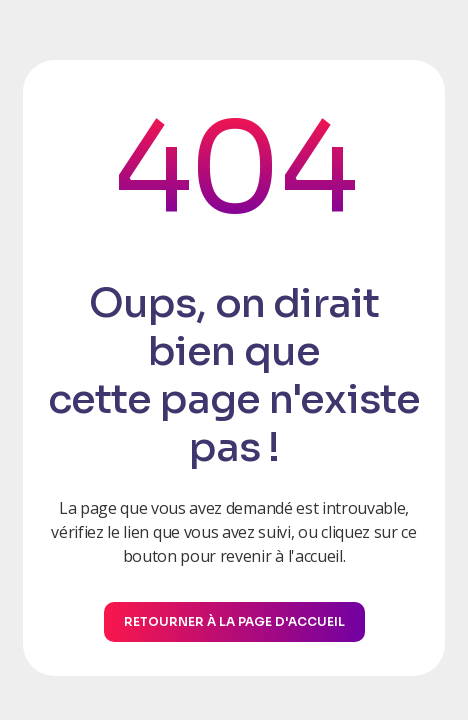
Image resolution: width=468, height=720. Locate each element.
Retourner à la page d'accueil (234, 621)
